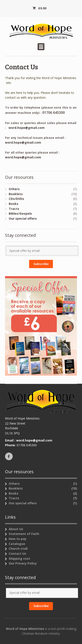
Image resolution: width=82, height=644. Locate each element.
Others (14, 189)
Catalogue (17, 544)
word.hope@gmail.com (27, 128)
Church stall (18, 549)
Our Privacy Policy (23, 563)
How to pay (18, 539)
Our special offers (23, 218)
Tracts (14, 209)
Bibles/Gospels (20, 213)
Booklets (16, 194)
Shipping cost (19, 559)
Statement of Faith (24, 534)
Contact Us (17, 554)
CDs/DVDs (16, 199)
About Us (16, 529)
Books (14, 204)
